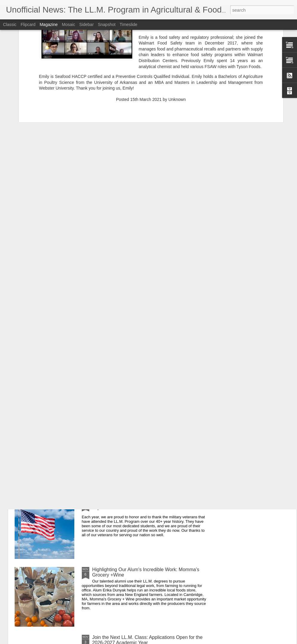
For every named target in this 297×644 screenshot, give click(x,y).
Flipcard (28, 24)
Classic (10, 24)
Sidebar (87, 24)
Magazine (49, 24)
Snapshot (107, 24)
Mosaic (68, 24)
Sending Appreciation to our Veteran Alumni (138, 502)
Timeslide (129, 24)
